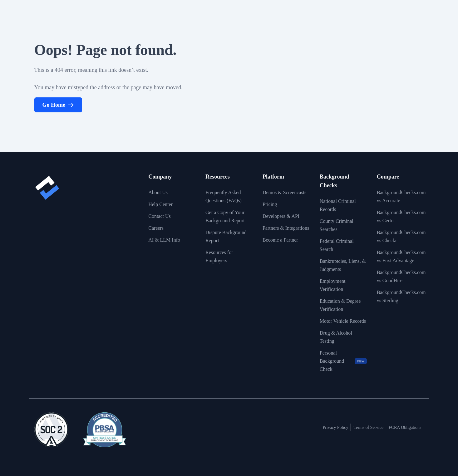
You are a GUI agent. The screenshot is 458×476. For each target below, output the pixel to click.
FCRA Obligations (405, 427)
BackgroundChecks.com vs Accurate (401, 196)
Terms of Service (368, 427)
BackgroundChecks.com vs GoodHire (401, 276)
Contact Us (160, 216)
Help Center (160, 204)
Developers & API (281, 216)
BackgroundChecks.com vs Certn (401, 216)
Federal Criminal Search (337, 245)
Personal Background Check (343, 361)
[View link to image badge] (51, 430)
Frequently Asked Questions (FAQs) (224, 196)
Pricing (270, 204)
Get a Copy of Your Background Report (225, 216)
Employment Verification (333, 285)
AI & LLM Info (164, 240)
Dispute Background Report (226, 236)
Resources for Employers (219, 256)
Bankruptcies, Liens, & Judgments (343, 265)
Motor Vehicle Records (343, 321)
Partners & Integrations (286, 228)
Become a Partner (280, 240)
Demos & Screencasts (284, 192)
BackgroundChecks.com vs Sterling (401, 296)
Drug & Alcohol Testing (336, 337)
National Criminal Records (338, 205)
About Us (158, 192)
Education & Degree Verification (340, 305)
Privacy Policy (335, 427)
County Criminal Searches (337, 225)
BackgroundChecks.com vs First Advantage (401, 256)
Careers (156, 228)
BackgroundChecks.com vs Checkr (401, 236)
